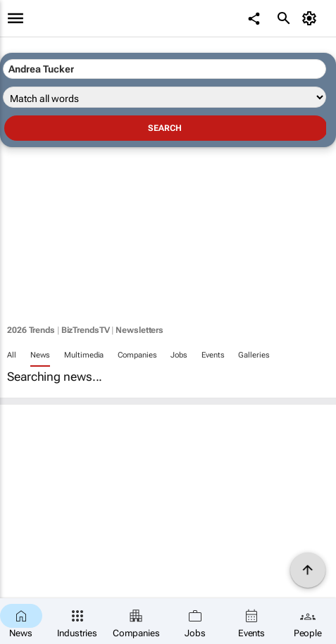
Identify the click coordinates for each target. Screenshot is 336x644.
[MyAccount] (312, 18)
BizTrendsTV (86, 330)
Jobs (179, 355)
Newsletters (139, 330)
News (41, 355)
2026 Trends (31, 330)
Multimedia (84, 355)
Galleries (254, 355)
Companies (137, 355)
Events (213, 355)
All (12, 355)
